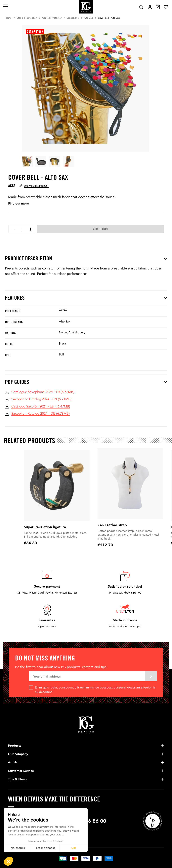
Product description (86, 258)
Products (15, 746)
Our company (18, 754)
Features (86, 298)
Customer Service (21, 771)
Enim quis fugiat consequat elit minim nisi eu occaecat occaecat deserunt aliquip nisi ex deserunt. (96, 690)
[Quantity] (22, 230)
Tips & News (17, 779)
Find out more (19, 204)
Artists (13, 762)
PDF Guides (86, 382)
